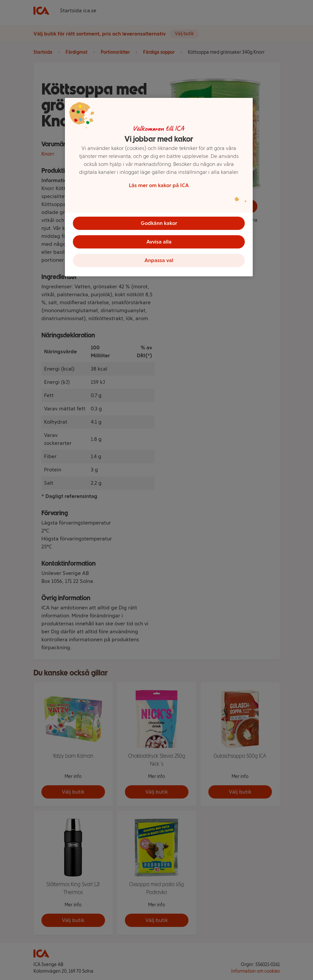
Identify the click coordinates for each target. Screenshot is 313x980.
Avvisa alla (159, 242)
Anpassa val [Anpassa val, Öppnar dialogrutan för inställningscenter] (159, 260)
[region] (159, 187)
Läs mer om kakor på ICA (159, 185)
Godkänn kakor (159, 223)
